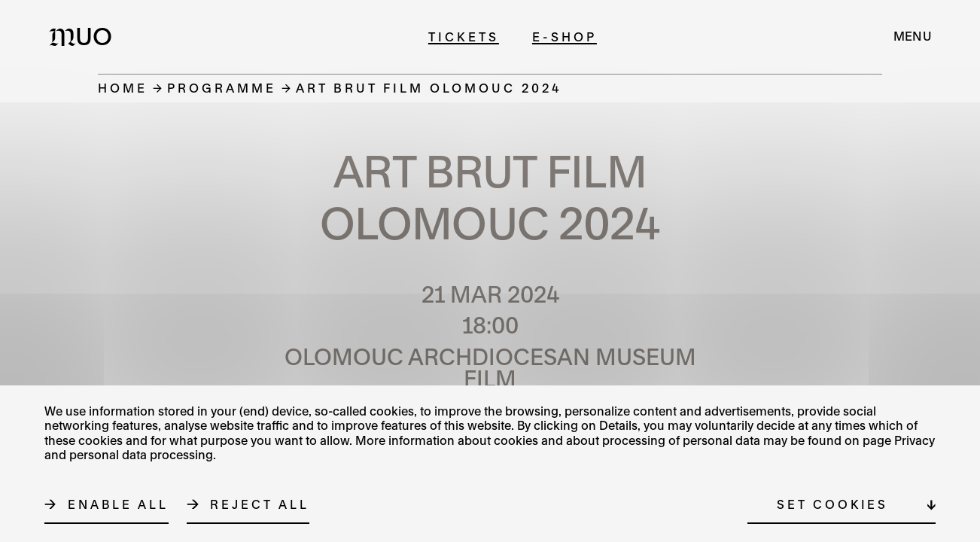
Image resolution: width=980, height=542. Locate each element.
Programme (222, 88)
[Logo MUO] (85, 36)
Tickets (464, 37)
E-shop (565, 37)
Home (123, 88)
